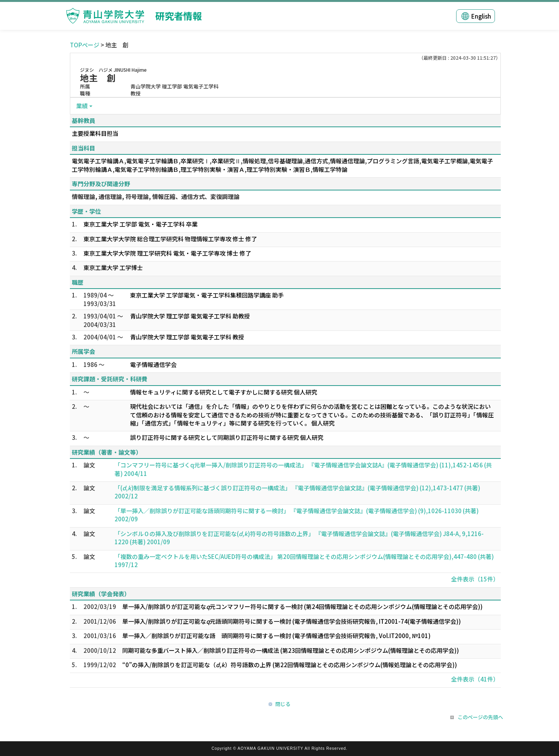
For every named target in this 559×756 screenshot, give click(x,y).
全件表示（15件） (475, 579)
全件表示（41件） (475, 679)
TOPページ (85, 45)
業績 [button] (82, 106)
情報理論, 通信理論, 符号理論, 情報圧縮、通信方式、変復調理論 (156, 196)
